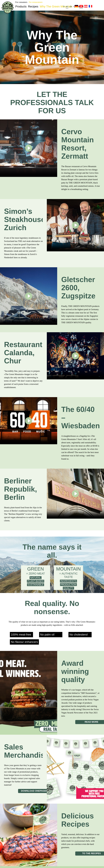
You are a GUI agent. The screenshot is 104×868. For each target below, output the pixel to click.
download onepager (34, 791)
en (67, 6)
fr (64, 6)
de (71, 6)
